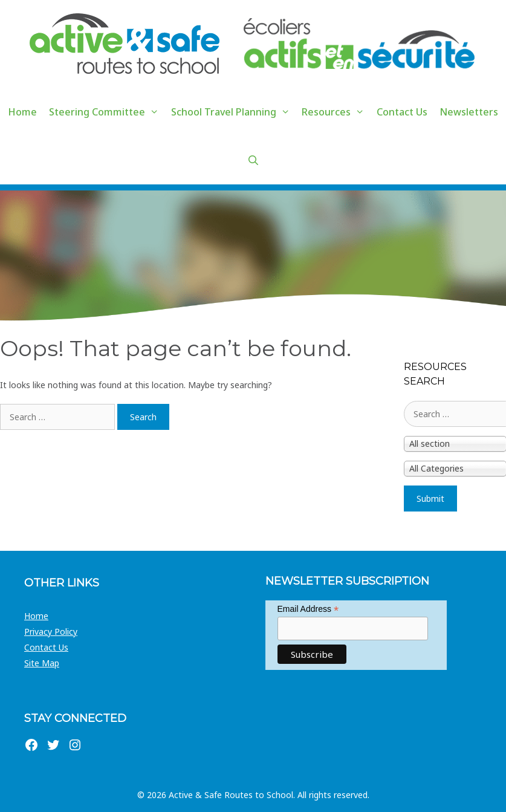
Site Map (42, 663)
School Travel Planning (234, 112)
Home (22, 112)
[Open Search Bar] (253, 160)
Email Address (308, 609)
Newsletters (469, 112)
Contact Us (402, 112)
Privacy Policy (51, 632)
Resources (336, 112)
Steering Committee (107, 112)
